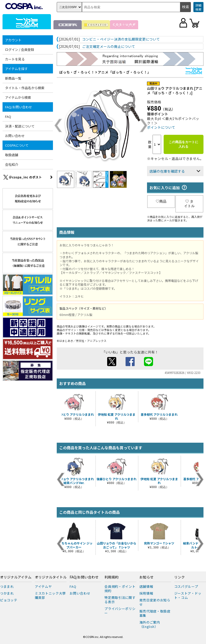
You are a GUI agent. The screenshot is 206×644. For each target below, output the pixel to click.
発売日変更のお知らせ (155, 602)
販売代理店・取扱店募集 (155, 613)
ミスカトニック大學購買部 (50, 595)
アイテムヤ (43, 586)
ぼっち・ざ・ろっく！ (77, 72)
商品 (161, 201)
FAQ (8, 117)
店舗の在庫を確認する (167, 171)
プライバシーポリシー (120, 611)
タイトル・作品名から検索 (25, 88)
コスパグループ (186, 586)
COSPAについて (17, 145)
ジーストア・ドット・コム (188, 595)
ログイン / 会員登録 (20, 50)
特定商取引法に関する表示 (120, 600)
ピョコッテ (9, 600)
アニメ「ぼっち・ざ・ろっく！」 (124, 72)
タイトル (189, 204)
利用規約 (111, 577)
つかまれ (7, 593)
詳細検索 (198, 7)
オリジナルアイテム (16, 577)
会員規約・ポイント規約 (120, 589)
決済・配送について (20, 126)
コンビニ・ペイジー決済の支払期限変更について (121, 39)
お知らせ (146, 577)
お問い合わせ (15, 136)
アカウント (13, 40)
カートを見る (15, 59)
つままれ (7, 586)
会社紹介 (12, 164)
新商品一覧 (13, 78)
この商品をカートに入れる (183, 144)
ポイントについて (161, 127)
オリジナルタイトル (51, 577)
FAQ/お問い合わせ (19, 107)
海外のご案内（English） (150, 624)
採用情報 (146, 593)
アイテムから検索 (18, 97)
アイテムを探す (16, 69)
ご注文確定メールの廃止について (109, 47)
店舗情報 (146, 586)
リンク (180, 577)
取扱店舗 (12, 155)
